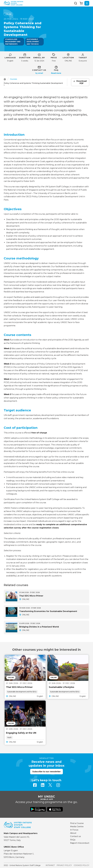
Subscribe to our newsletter (46, 772)
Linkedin (43, 785)
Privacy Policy (64, 865)
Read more (56, 73)
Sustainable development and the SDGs (33, 42)
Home (5, 79)
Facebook (35, 785)
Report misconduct (80, 843)
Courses (14, 79)
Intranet (50, 865)
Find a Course (77, 823)
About (73, 833)
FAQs (73, 840)
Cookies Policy (81, 865)
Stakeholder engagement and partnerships (13, 42)
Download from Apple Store (55, 809)
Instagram (58, 785)
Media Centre (77, 827)
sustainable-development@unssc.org (39, 73)
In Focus (74, 830)
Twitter (50, 785)
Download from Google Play (38, 809)
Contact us (76, 836)
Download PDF (82, 82)
